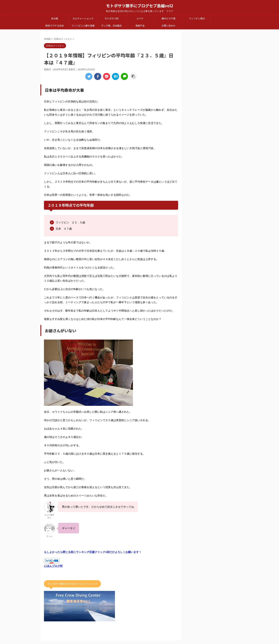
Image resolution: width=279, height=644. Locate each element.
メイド (140, 18)
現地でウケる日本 (55, 26)
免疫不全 (140, 26)
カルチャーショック (83, 18)
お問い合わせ (169, 26)
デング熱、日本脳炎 (111, 26)
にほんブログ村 (53, 566)
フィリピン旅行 (197, 18)
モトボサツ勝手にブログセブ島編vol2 (140, 6)
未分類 (55, 18)
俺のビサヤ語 (169, 18)
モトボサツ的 (112, 18)
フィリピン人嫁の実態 (83, 26)
